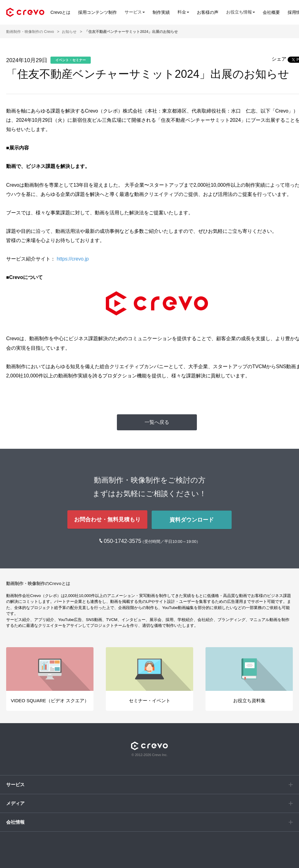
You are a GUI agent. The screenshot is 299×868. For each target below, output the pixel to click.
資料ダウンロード (192, 519)
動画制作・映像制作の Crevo (30, 32)
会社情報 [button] (15, 821)
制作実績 (161, 12)
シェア (279, 59)
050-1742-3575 (123, 540)
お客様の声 (208, 12)
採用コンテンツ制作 (98, 12)
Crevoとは (60, 12)
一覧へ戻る (157, 422)
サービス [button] (135, 12)
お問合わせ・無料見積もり (107, 519)
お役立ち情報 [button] (241, 12)
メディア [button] (15, 803)
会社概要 (271, 12)
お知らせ (69, 32)
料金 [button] (183, 12)
